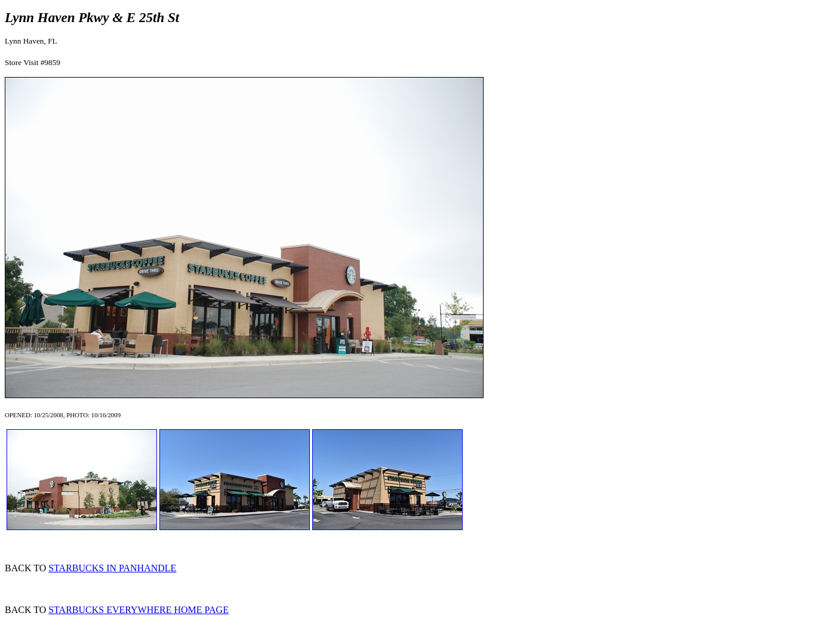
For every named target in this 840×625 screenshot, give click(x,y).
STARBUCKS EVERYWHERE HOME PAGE (139, 610)
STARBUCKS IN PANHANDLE (112, 568)
